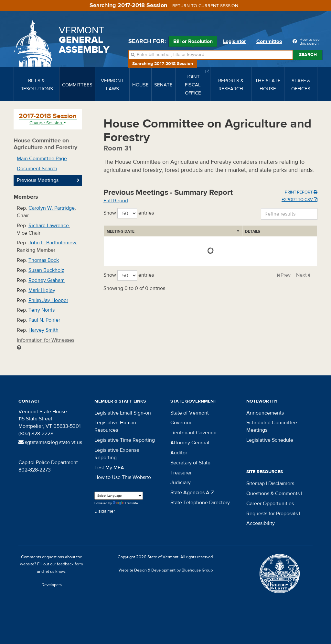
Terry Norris (42, 310)
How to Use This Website (123, 477)
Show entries (129, 213)
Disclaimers (281, 483)
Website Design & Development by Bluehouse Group (166, 570)
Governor (181, 423)
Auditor (179, 453)
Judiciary (181, 483)
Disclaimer (105, 511)
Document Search (37, 169)
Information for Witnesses (46, 344)
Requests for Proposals (272, 514)
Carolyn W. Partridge (52, 208)
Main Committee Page (42, 159)
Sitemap (256, 483)
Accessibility (261, 523)
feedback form (70, 564)
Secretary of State (190, 463)
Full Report (116, 201)
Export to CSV (299, 200)
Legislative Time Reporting (125, 440)
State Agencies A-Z (192, 493)
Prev (286, 275)
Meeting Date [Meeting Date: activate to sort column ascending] (121, 231)
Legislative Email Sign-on (123, 413)
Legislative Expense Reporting (117, 454)
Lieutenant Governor (194, 433)
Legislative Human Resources (115, 426)
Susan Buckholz (46, 270)
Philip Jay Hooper (48, 300)
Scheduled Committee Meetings (272, 426)
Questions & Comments (273, 494)
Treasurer (181, 473)
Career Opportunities (270, 504)
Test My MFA (109, 468)
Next (301, 275)
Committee (269, 41)
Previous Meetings (38, 180)
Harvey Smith (43, 330)
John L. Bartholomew (52, 243)
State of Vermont (190, 413)
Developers (52, 585)
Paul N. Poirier (44, 320)
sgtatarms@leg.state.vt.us (50, 442)
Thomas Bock (44, 260)
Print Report (301, 192)
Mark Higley (42, 290)
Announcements (265, 413)
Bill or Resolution (193, 42)
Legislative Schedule (270, 440)
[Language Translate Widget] (119, 496)
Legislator (235, 41)
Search (308, 55)
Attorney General (190, 443)
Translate (125, 503)
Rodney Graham (47, 280)
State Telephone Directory (200, 503)
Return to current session (205, 6)
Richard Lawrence (49, 226)
